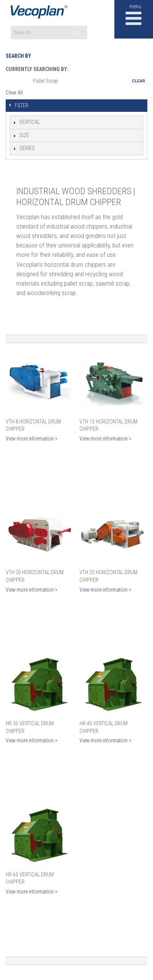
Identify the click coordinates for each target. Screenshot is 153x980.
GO (76, 33)
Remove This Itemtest (139, 81)
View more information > (32, 439)
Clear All (14, 93)
